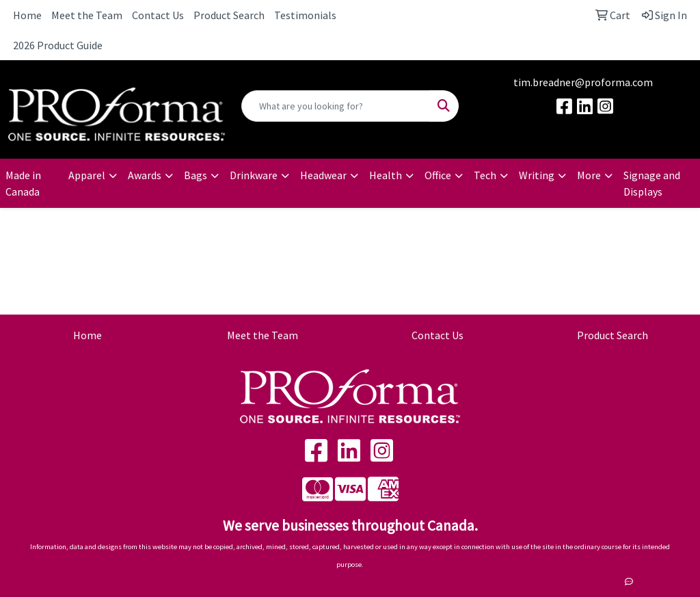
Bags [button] (196, 175)
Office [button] (438, 175)
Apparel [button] (87, 175)
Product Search (229, 15)
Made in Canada (23, 183)
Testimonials (305, 15)
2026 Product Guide (58, 45)
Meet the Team (87, 15)
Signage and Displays (652, 183)
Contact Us (158, 15)
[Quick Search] (335, 106)
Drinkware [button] (254, 175)
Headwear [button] (323, 175)
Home (27, 15)
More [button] (589, 175)
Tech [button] (485, 175)
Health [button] (386, 175)
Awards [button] (145, 175)
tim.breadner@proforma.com (583, 82)
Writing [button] (537, 175)
